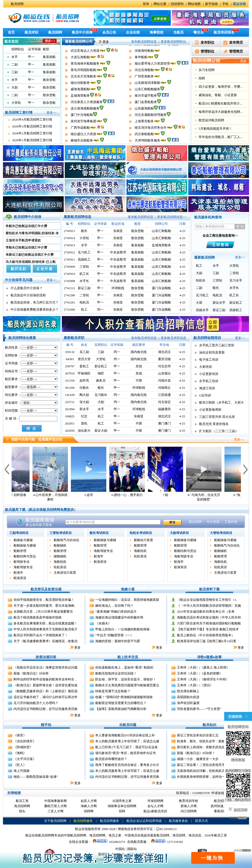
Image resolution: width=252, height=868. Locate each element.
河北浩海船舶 (144, 83)
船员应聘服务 (110, 821)
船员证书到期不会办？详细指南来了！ (41, 635)
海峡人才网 (89, 806)
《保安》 (20, 735)
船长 (84, 231)
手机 (225, 4)
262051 (70, 423)
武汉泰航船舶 (144, 51)
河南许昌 (164, 381)
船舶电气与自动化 (66, 540)
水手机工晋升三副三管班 (217, 345)
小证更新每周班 (210, 410)
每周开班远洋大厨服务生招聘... (221, 112)
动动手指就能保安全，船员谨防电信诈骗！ (44, 600)
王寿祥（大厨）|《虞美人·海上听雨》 (203, 667)
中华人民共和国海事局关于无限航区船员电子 (46, 629)
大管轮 (16, 103)
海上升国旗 (22, 771)
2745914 (69, 238)
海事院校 (157, 32)
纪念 (84, 416)
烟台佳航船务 (80, 96)
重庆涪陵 (164, 359)
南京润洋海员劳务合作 (151, 45)
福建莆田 (164, 409)
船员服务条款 (178, 821)
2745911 (70, 259)
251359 (70, 381)
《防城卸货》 (23, 747)
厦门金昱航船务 (146, 115)
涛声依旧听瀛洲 (188, 703)
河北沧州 (164, 366)
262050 (70, 431)
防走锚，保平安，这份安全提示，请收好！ (126, 679)
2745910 (69, 274)
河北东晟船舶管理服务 (151, 128)
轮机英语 (60, 567)
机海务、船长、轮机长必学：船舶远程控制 (207, 741)
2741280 (69, 295)
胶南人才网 (189, 806)
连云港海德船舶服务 (85, 122)
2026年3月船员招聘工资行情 (32, 126)
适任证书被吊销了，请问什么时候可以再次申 (46, 697)
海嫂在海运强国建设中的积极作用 (119, 617)
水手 (15, 57)
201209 (70, 388)
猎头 (22, 811)
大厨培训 (205, 367)
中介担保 (213, 522)
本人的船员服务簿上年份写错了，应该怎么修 (127, 741)
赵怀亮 (84, 381)
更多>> (240, 338)
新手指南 (211, 4)
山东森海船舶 (144, 122)
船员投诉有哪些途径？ (111, 759)
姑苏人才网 (89, 801)
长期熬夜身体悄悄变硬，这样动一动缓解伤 (207, 777)
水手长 (84, 281)
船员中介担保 (82, 32)
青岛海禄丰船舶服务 (85, 77)
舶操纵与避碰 (23, 540)
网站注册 (160, 4)
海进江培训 (207, 388)
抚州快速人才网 (222, 806)
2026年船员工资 (216, 835)
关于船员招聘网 (55, 821)
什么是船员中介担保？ (27, 288)
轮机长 (201, 280)
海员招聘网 (22, 806)
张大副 (84, 402)
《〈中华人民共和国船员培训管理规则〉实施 (209, 606)
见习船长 (101, 395)
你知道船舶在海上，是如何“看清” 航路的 (124, 667)
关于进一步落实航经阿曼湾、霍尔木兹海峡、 (46, 606)
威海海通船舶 (80, 102)
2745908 (69, 281)
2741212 (69, 288)
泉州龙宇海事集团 (83, 134)
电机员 (84, 302)
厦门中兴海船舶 (82, 128)
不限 (139, 381)
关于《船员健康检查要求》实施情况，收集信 (46, 641)
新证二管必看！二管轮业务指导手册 (203, 765)
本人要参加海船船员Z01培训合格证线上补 (125, 735)
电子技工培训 (209, 360)
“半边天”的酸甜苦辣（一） (114, 635)
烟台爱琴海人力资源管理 (152, 77)
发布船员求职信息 (144, 338)
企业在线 (133, 32)
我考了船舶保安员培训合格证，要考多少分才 (127, 765)
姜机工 (84, 366)
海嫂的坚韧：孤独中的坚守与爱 (118, 641)
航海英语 (20, 578)
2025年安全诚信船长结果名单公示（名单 (206, 611)
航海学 (18, 573)
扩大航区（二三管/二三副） (219, 431)
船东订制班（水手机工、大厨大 (221, 402)
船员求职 (31, 32)
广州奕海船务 (144, 90)
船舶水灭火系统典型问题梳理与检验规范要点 (127, 685)
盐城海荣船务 (80, 109)
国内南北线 (139, 352)
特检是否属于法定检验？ (113, 691)
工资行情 (231, 522)
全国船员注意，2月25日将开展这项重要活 (43, 611)
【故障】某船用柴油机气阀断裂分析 (121, 709)
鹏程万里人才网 (55, 806)
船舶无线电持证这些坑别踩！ (116, 673)
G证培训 (205, 395)
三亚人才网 (55, 811)
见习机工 (84, 252)
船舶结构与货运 (25, 556)
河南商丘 (164, 388)
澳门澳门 (164, 423)
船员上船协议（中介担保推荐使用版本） (206, 635)
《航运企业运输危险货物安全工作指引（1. (207, 600)
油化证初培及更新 (212, 352)
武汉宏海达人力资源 (85, 64)
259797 (70, 366)
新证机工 (236, 303)
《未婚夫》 (103, 623)
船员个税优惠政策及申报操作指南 (38, 617)
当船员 (178, 32)
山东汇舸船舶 (161, 231)
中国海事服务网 (55, 801)
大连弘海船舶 (80, 70)
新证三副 (84, 288)
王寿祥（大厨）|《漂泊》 (195, 685)
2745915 (69, 231)
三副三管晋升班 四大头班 (217, 417)
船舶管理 (20, 551)
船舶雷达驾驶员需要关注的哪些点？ (121, 703)
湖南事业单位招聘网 (122, 806)
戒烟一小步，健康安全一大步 (198, 759)
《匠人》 (20, 765)
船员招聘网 (222, 801)
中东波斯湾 (118, 252)
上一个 (7, 469)
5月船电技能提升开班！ (215, 129)
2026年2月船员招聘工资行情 (32, 133)
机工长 (84, 274)
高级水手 (202, 310)
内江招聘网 (189, 811)
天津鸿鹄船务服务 (147, 58)
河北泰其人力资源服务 (87, 115)
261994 (70, 409)
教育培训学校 (189, 801)
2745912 (69, 252)
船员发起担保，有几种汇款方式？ (35, 302)
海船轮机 (60, 562)
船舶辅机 (60, 545)
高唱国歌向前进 (188, 697)
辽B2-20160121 (166, 829)
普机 (84, 423)
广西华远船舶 (80, 45)
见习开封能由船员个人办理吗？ (36, 703)
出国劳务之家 (122, 801)
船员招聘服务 (83, 821)
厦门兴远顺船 (161, 288)
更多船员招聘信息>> (172, 217)
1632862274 (108, 842)
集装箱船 (49, 57)
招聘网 (89, 811)
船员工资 (22, 801)
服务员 (101, 381)
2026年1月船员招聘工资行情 (32, 140)
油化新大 (84, 431)
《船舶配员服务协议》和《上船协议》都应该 (46, 691)
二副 (15, 64)
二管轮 (84, 295)
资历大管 (84, 359)
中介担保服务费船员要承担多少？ (35, 310)
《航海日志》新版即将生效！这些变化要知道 (46, 685)
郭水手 (84, 409)
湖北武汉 (164, 352)
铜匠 (101, 373)
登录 (146, 4)
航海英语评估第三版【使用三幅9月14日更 (207, 641)
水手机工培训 (209, 381)
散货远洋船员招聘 (211, 120)
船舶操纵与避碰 (25, 545)
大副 (15, 87)
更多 (102, 42)
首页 (11, 32)
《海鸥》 (20, 753)
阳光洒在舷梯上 (188, 691)
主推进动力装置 (65, 573)
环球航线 (118, 288)
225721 (70, 402)
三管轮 (84, 267)
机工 (84, 310)
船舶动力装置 (143, 540)
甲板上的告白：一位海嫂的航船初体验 (122, 629)
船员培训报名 (224, 32)
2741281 (69, 302)
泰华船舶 (141, 70)
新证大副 (101, 431)
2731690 (69, 310)
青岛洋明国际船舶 (83, 83)
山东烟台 (164, 373)
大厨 (199, 303)
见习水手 (236, 280)
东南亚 (118, 231)
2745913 (69, 245)
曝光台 (199, 32)
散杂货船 (49, 80)
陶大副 (84, 395)
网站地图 (194, 4)
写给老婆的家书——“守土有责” (199, 709)
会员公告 (109, 32)
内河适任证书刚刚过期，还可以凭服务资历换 (46, 709)
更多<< (52, 113)
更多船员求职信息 (173, 338)
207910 (70, 373)
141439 (70, 395)
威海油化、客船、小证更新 (218, 95)
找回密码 (177, 4)
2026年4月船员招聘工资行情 (32, 119)
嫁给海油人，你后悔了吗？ (114, 606)
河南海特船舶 (144, 64)
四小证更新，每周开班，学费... (221, 87)
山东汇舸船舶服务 (147, 102)
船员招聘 (17, 4)
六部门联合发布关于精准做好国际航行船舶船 (209, 623)
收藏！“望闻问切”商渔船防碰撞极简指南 (124, 697)
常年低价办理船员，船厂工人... (221, 137)
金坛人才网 (155, 806)
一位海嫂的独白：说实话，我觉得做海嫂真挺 (127, 600)
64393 (70, 359)
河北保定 (164, 402)
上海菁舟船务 (144, 134)
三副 (15, 72)
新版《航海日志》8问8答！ (196, 753)
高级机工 (84, 259)
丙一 (100, 310)
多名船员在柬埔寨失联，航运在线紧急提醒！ (46, 623)
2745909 (69, 267)
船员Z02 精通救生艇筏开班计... (220, 103)
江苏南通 (164, 395)
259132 (70, 352)
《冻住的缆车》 (25, 741)
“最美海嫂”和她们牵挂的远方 (116, 611)
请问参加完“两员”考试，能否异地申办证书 (126, 753)
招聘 (202, 78)
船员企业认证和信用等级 (144, 821)
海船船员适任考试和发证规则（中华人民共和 (209, 617)
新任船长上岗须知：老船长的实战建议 (204, 747)
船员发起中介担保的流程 (28, 295)
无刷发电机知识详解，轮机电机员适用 (204, 771)
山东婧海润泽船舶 (147, 96)
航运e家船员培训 (155, 811)
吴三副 (84, 352)
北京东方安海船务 (83, 90)
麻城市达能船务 (82, 58)
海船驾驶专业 (23, 567)
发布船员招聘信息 (144, 42)
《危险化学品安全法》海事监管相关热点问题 (46, 667)
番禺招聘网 (222, 811)
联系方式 (202, 821)
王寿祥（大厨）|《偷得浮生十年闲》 (203, 679)
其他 (139, 366)
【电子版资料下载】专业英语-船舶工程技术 (208, 629)
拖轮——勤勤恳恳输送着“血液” (36, 777)
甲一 (31, 57)
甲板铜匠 (84, 373)
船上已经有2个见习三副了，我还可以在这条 (126, 747)
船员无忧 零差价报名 (214, 424)
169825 (70, 416)
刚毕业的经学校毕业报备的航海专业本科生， (46, 679)
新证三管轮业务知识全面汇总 (198, 735)
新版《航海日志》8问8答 (31, 673)
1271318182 (166, 842)
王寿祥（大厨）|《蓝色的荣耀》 (200, 673)
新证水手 (219, 303)
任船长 (84, 388)
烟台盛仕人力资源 (83, 51)
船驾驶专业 (22, 562)
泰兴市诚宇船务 (146, 109)
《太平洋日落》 (25, 759)
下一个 (246, 469)
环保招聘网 (155, 801)
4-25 (182, 352)
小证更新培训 (209, 374)
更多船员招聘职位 (173, 42)
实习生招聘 (207, 70)
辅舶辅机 (60, 556)
